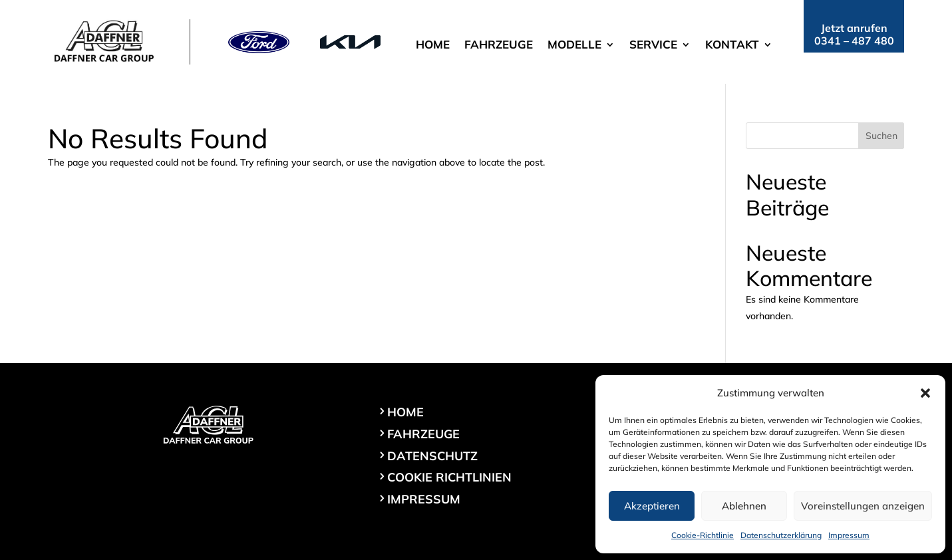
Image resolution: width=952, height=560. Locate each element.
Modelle (574, 46)
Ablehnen (744, 506)
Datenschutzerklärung (781, 535)
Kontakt (732, 46)
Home (433, 46)
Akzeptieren (652, 506)
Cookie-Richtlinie (703, 535)
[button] (925, 393)
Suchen (881, 136)
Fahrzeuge (499, 46)
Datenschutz (432, 456)
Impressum (849, 535)
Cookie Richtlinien (449, 477)
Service (653, 46)
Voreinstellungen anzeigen (863, 506)
